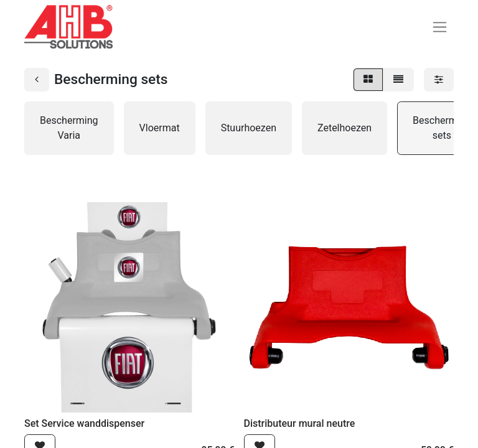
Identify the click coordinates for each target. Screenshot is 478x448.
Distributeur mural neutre (300, 423)
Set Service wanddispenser (84, 423)
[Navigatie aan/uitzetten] (440, 27)
